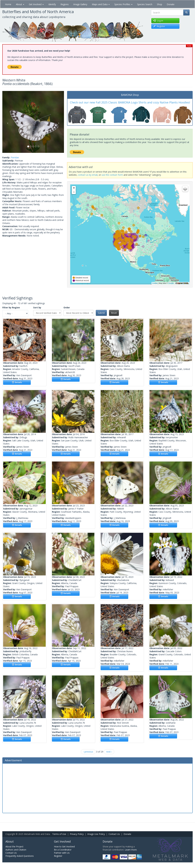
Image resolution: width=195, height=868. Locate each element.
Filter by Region (11, 307)
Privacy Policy (77, 834)
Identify (52, 4)
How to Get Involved (64, 847)
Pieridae (15, 157)
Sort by (37, 307)
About (20, 4)
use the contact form (112, 175)
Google (171, 283)
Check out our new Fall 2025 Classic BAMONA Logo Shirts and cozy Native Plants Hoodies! (130, 102)
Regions (65, 4)
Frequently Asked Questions (20, 856)
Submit (101, 313)
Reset (114, 313)
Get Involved (36, 4)
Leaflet (155, 283)
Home (8, 4)
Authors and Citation (16, 850)
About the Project (14, 847)
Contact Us (114, 834)
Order (67, 307)
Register (58, 856)
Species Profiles (123, 4)
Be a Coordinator (63, 850)
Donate (171, 4)
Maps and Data (101, 4)
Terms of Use (59, 834)
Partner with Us (62, 853)
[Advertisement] (97, 788)
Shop (160, 4)
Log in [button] (158, 21)
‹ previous (88, 752)
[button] (7, 122)
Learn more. (131, 850)
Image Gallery (80, 4)
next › (109, 752)
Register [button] (159, 26)
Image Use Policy (96, 834)
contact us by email (88, 175)
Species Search (145, 4)
